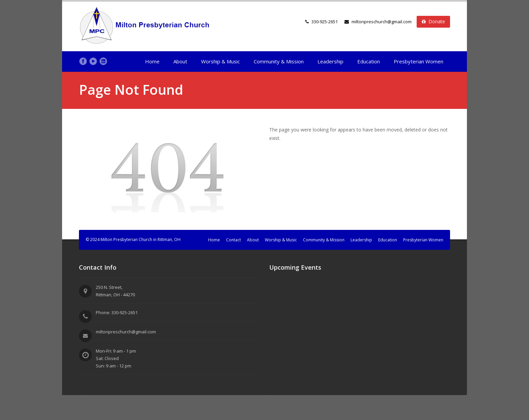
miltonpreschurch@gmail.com (378, 22)
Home (152, 61)
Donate (433, 21)
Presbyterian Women (419, 61)
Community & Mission (279, 61)
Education (369, 61)
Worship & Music (220, 61)
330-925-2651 (325, 22)
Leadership (330, 61)
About (180, 61)
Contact (233, 240)
